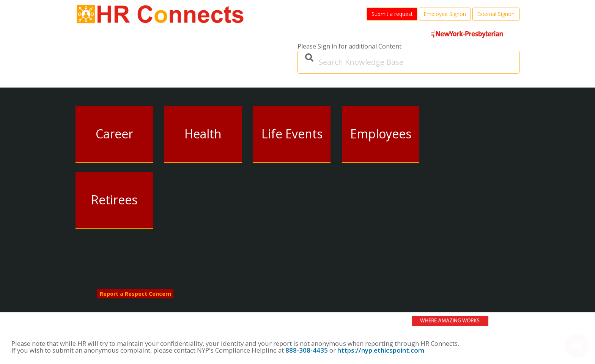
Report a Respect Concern (135, 294)
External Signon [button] (496, 14)
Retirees (114, 200)
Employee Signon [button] (445, 14)
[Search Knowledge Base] (408, 62)
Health (203, 134)
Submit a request (392, 14)
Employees (381, 134)
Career (114, 134)
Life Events (292, 134)
